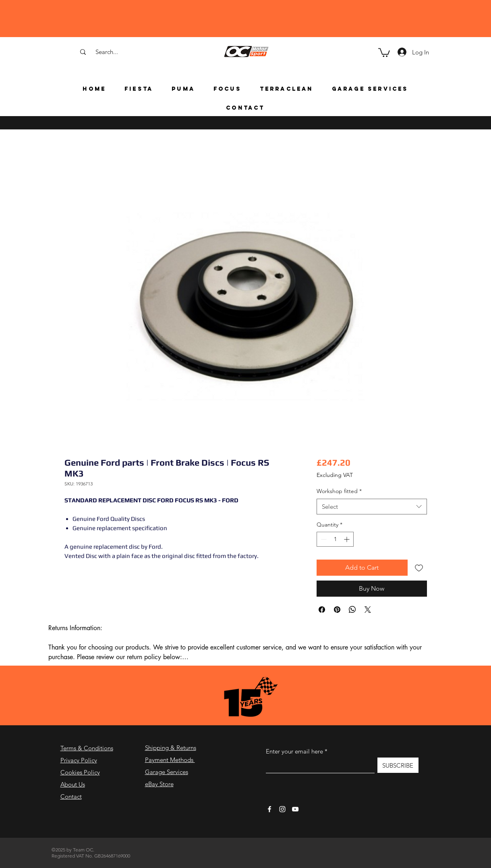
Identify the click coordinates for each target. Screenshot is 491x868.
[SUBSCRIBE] (398, 765)
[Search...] (107, 52)
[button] (384, 52)
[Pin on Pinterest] (337, 610)
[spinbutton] (335, 539)
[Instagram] (282, 809)
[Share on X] (368, 610)
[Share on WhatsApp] (352, 610)
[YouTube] (295, 809)
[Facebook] (269, 809)
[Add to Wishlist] (419, 568)
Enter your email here (294, 751)
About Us (73, 784)
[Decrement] (323, 539)
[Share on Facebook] (322, 610)
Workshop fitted (339, 491)
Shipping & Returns (171, 748)
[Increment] (347, 539)
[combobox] (372, 507)
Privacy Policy (79, 760)
